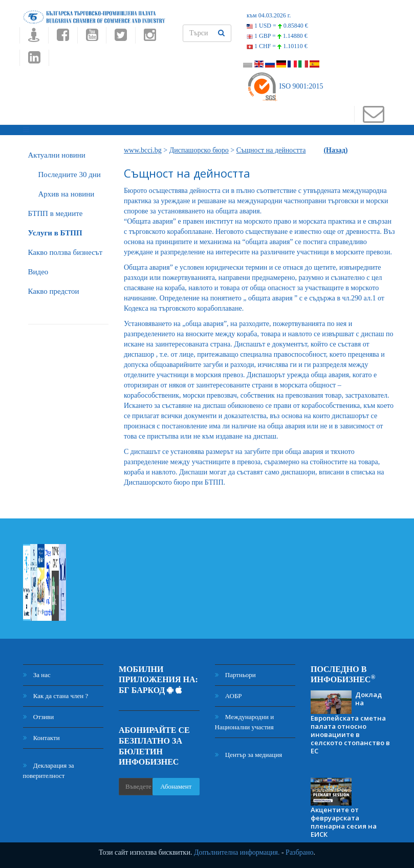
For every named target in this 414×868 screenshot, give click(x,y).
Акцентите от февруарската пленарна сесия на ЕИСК (344, 822)
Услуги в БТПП (55, 233)
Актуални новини (57, 155)
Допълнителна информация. (237, 852)
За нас (37, 675)
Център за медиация (249, 755)
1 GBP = (277, 36)
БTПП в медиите (56, 213)
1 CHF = (277, 46)
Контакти (41, 738)
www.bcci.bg (143, 150)
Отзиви (39, 717)
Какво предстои (54, 291)
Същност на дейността (271, 150)
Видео (38, 272)
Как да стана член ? (56, 696)
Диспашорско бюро (199, 150)
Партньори (235, 675)
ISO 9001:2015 (285, 86)
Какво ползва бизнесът (66, 252)
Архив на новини (67, 194)
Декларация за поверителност (49, 771)
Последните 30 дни (70, 175)
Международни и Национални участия (245, 722)
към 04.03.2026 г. (269, 15)
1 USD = (277, 26)
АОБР (228, 696)
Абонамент (176, 786)
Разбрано (299, 852)
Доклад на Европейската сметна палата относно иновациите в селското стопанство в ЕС (350, 723)
